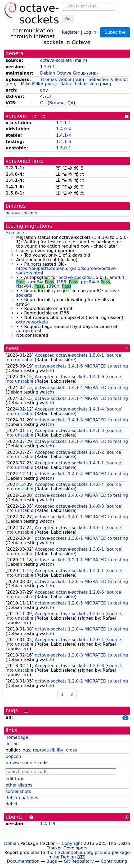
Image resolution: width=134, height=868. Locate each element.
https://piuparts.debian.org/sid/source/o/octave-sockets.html (67, 271)
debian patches (22, 798)
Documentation (23, 861)
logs (26, 750)
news (12, 348)
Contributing (114, 861)
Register (71, 32)
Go (68, 19)
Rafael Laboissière (79, 84)
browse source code (27, 763)
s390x (53, 286)
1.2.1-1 (64, 123)
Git (43, 103)
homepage (17, 737)
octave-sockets (56, 60)
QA (70, 103)
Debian (12, 843)
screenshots (18, 791)
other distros (19, 785)
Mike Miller (32, 84)
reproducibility (48, 750)
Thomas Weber (56, 79)
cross (71, 750)
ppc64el (90, 282)
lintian (12, 744)
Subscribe (115, 32)
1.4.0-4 (64, 129)
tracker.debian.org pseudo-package (92, 852)
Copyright (72, 843)
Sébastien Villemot (108, 79)
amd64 (117, 277)
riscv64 (24, 286)
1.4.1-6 (64, 142)
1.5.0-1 (64, 148)
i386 (62, 282)
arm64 (35, 282)
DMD (93, 73)
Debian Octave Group (63, 73)
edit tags (15, 779)
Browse (57, 103)
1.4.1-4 (64, 135)
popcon (13, 756)
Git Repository (79, 861)
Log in (90, 32)
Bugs (52, 861)
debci (11, 804)
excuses (14, 233)
